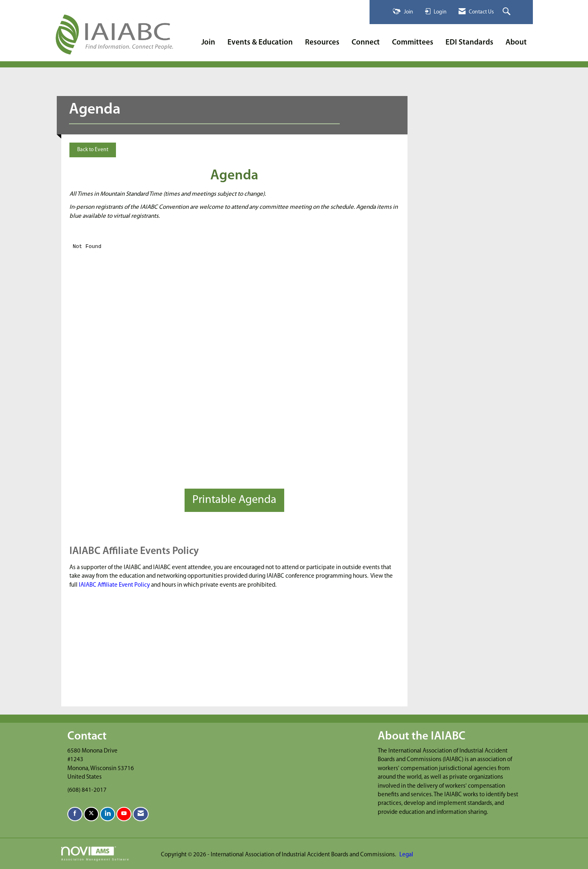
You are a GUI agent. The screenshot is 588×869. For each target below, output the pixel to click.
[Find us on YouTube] (124, 814)
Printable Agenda (234, 500)
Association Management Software (95, 854)
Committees (413, 43)
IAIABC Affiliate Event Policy (114, 585)
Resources (322, 43)
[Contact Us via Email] (141, 814)
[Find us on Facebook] (75, 814)
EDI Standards (469, 43)
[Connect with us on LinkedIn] (108, 814)
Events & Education (260, 43)
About (516, 43)
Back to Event (93, 150)
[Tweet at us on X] (91, 814)
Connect (366, 43)
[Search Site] (508, 12)
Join (208, 43)
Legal (406, 855)
